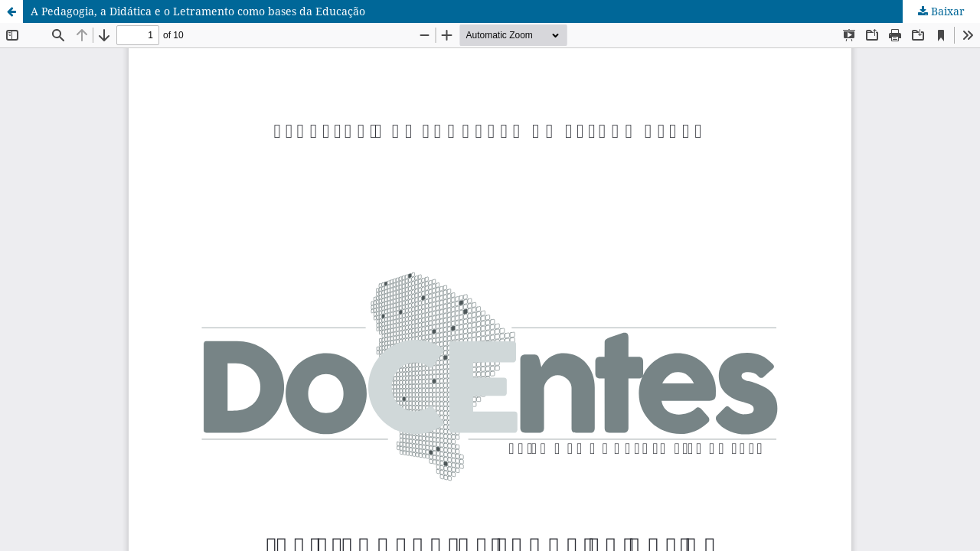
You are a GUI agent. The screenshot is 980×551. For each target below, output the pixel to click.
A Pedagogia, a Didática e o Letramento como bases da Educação (198, 11)
